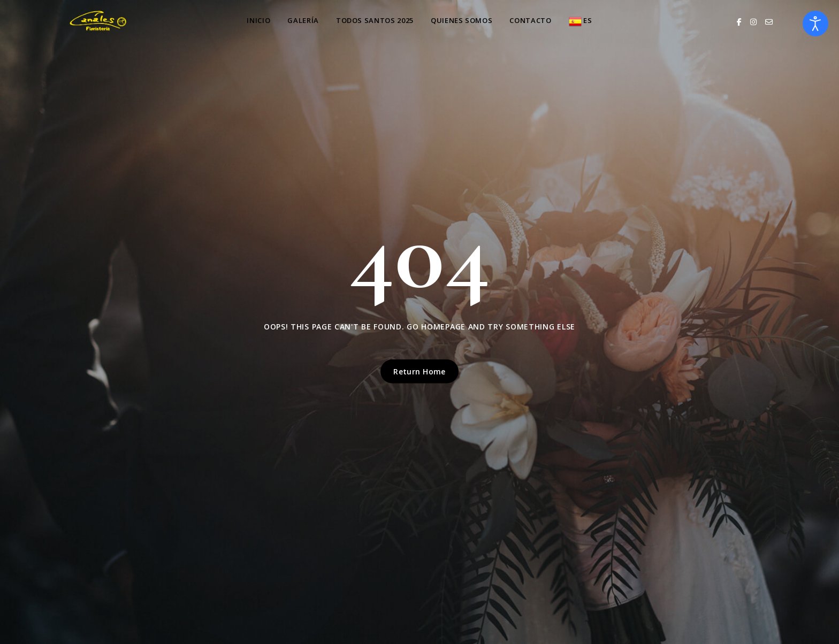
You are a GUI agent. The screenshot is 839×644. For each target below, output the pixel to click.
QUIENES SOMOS (462, 20)
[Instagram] (753, 22)
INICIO (258, 20)
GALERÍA (303, 20)
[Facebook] (739, 22)
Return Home (419, 371)
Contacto (530, 20)
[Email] (769, 22)
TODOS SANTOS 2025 (375, 20)
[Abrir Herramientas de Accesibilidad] (815, 24)
